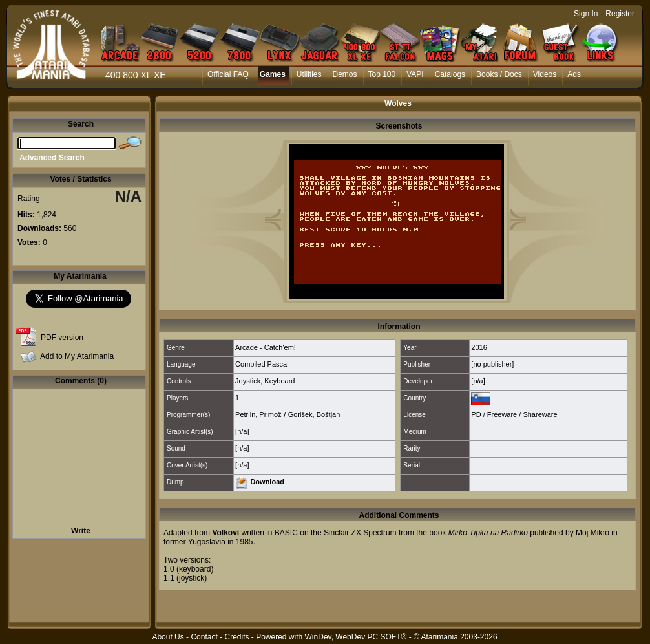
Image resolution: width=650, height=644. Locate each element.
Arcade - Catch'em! (266, 347)
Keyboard (279, 381)
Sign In (586, 14)
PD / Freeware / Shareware (514, 414)
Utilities (309, 74)
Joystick (248, 381)
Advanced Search (52, 158)
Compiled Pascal (262, 364)
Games (273, 74)
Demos (345, 74)
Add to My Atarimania (77, 356)
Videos (545, 74)
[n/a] (478, 381)
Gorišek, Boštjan (314, 414)
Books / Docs (499, 74)
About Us (168, 637)
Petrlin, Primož (258, 414)
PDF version (62, 338)
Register (620, 14)
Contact (204, 637)
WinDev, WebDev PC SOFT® (356, 637)
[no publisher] (492, 364)
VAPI (415, 74)
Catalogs (450, 74)
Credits (236, 637)
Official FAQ (228, 74)
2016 (479, 347)
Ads (574, 74)
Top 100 (382, 74)
